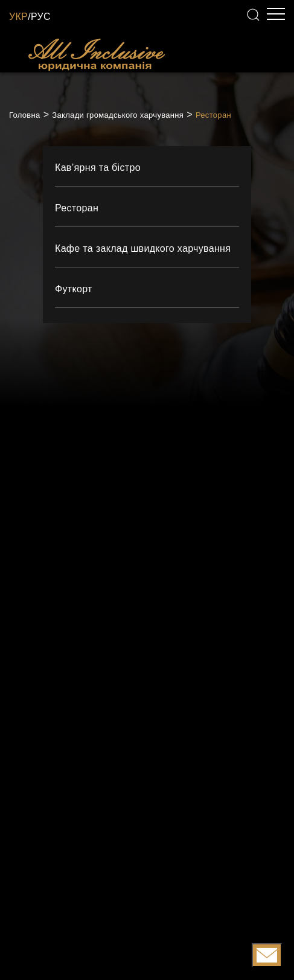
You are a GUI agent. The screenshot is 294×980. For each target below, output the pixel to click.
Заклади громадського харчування (118, 115)
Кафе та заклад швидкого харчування (143, 248)
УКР (18, 17)
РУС (41, 17)
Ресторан (213, 115)
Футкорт (74, 289)
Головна (25, 115)
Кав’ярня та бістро (98, 168)
